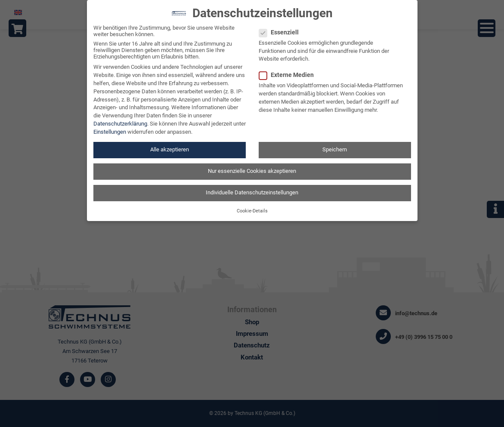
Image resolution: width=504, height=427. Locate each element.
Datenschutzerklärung (120, 118)
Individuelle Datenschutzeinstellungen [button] (252, 187)
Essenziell (281, 27)
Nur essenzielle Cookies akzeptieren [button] (252, 166)
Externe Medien (289, 69)
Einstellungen (110, 127)
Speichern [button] (335, 144)
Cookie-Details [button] (252, 205)
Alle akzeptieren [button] (170, 144)
